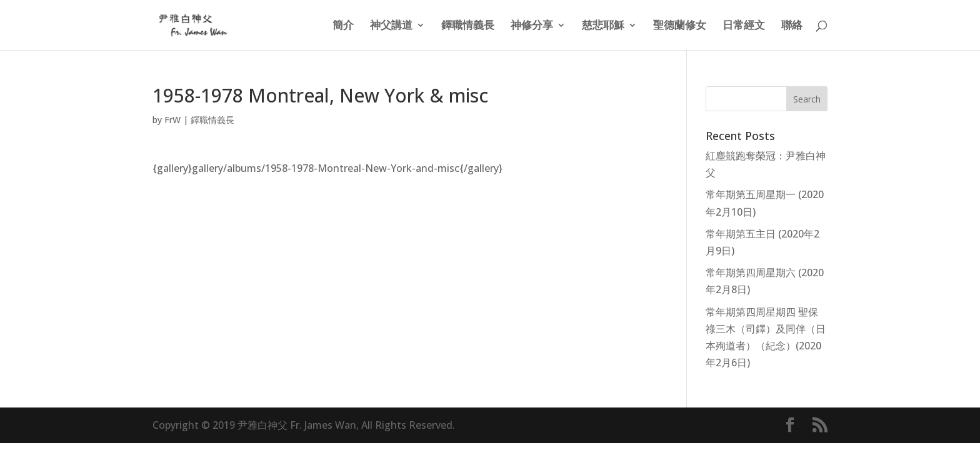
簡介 (343, 26)
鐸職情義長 (468, 26)
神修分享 (532, 26)
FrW (172, 120)
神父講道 (391, 26)
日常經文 (744, 26)
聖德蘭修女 (680, 26)
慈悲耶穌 (603, 26)
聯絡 (792, 26)
